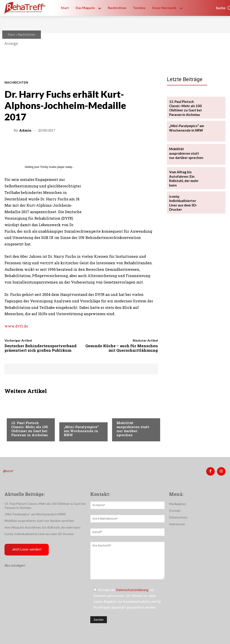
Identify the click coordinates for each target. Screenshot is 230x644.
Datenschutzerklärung (132, 589)
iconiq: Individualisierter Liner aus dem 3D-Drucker (186, 198)
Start (11, 34)
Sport (69, 418)
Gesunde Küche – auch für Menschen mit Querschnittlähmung (122, 348)
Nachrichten (27, 34)
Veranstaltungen (130, 414)
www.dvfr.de (16, 326)
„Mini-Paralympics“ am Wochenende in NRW (81, 431)
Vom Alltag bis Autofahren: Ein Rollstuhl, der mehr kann (183, 177)
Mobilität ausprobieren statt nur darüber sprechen (133, 429)
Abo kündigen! (15, 565)
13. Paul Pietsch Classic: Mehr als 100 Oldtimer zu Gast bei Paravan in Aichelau (30, 429)
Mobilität (19, 414)
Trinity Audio (48, 167)
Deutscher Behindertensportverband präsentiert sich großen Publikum (41, 348)
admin (25, 130)
